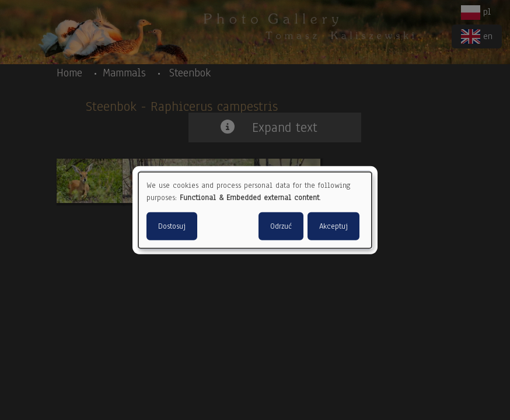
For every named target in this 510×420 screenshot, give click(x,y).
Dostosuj (172, 226)
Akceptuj (333, 226)
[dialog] (255, 210)
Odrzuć (281, 226)
